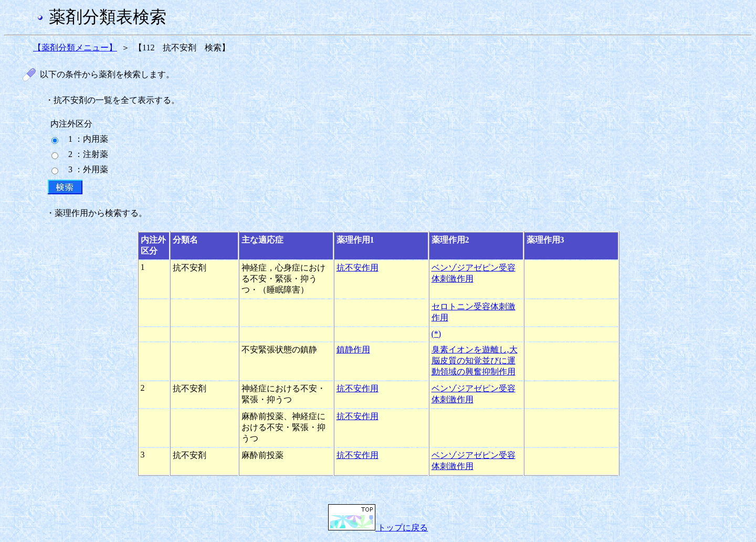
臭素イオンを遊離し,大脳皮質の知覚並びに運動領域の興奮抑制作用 (475, 361)
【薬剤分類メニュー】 (75, 48)
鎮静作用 (353, 350)
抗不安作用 (358, 268)
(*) (437, 334)
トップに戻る (378, 528)
